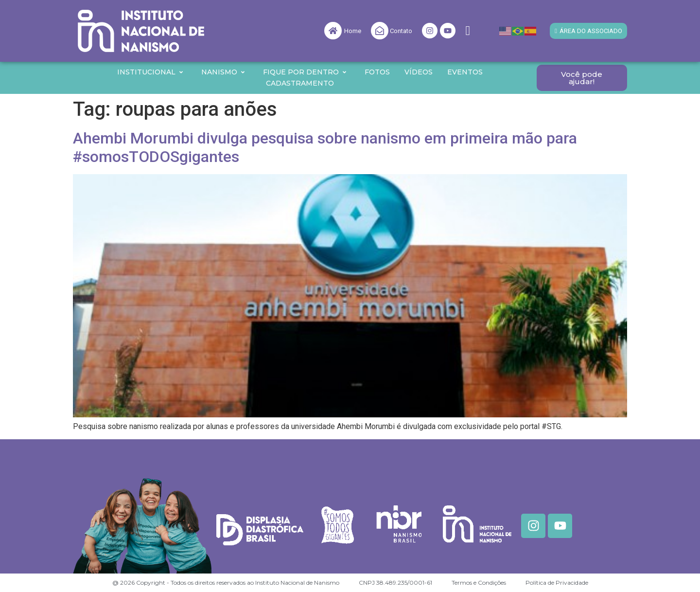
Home (353, 31)
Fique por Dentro (305, 72)
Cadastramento (300, 83)
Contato (401, 31)
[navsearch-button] (468, 31)
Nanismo (223, 72)
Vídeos (419, 72)
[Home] (333, 31)
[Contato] (380, 31)
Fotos (377, 72)
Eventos (465, 72)
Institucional (150, 72)
